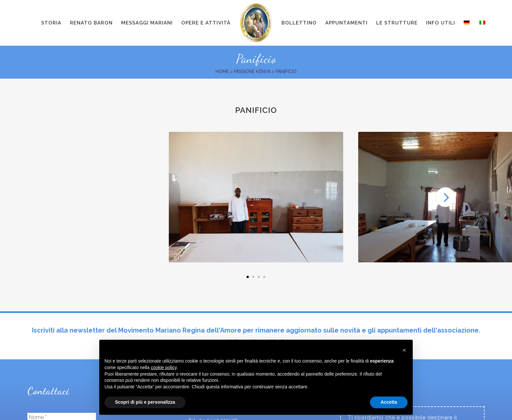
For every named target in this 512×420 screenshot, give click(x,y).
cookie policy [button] (164, 367)
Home (222, 71)
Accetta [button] (389, 402)
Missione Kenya (252, 71)
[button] (404, 350)
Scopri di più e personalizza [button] (145, 402)
